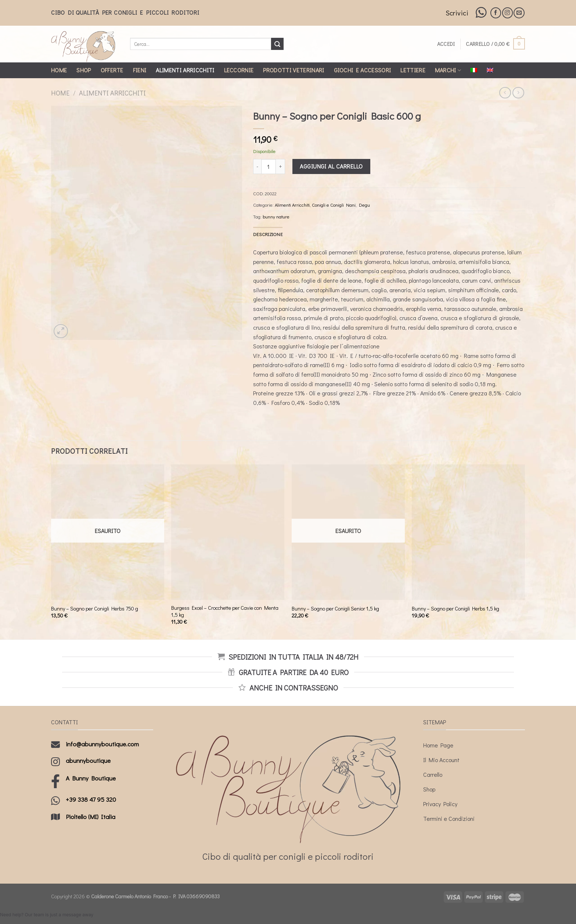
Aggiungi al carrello (331, 166)
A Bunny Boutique (91, 778)
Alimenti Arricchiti (185, 70)
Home (59, 70)
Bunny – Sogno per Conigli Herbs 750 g (95, 609)
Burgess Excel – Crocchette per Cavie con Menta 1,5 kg (225, 611)
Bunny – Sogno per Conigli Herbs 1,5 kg (456, 609)
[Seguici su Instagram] (507, 13)
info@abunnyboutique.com (102, 744)
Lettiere (413, 70)
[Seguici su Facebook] (496, 13)
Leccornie (239, 70)
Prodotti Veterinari (294, 70)
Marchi (448, 70)
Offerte (112, 70)
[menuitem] (474, 70)
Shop (84, 70)
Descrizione (268, 234)
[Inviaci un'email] (519, 13)
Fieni (140, 70)
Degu (364, 205)
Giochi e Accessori (363, 70)
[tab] (268, 234)
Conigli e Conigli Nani (334, 205)
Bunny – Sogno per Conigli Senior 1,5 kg (335, 609)
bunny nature (276, 217)
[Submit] (277, 44)
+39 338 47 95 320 (91, 799)
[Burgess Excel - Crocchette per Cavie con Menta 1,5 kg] (228, 532)
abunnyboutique (88, 760)
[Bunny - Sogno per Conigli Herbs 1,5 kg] (468, 532)
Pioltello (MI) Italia (91, 817)
